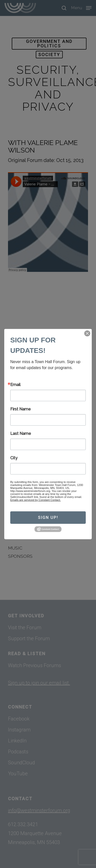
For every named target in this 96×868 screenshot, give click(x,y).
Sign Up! (48, 517)
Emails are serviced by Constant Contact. (35, 500)
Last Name (21, 433)
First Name (20, 409)
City (14, 458)
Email (15, 385)
